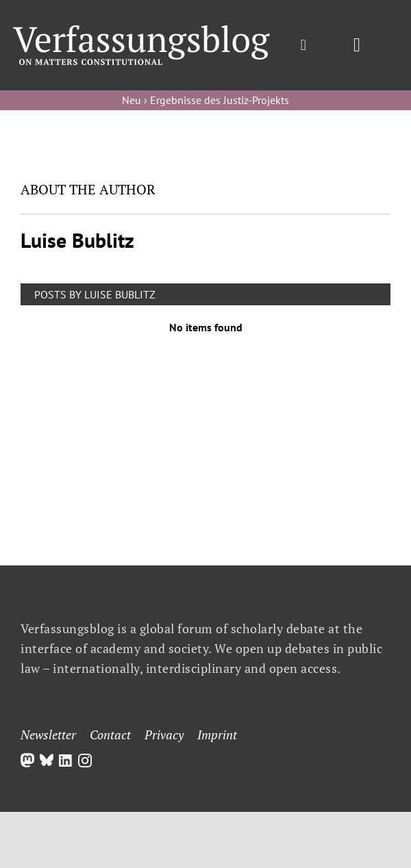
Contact (110, 735)
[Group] (141, 31)
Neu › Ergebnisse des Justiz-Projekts (206, 100)
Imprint (217, 735)
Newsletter (48, 735)
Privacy (164, 735)
